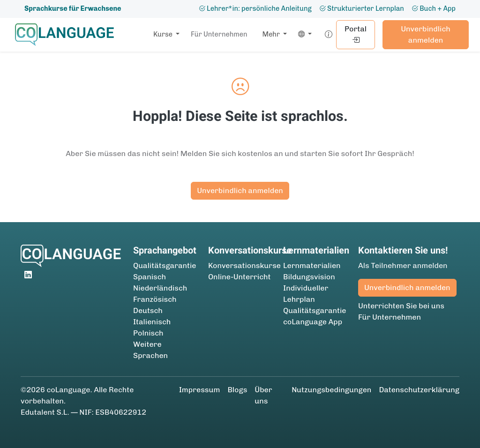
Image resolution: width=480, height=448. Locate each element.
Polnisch (148, 333)
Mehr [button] (272, 34)
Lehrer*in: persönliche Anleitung (255, 8)
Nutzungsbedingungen (331, 390)
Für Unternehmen (219, 34)
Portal (356, 34)
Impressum (200, 390)
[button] (303, 35)
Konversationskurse (244, 265)
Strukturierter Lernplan (362, 8)
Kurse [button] (164, 34)
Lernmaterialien (312, 265)
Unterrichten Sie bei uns (401, 306)
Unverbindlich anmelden (426, 34)
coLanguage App (313, 322)
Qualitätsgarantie (165, 265)
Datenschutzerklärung (419, 390)
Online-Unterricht (240, 277)
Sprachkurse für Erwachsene (73, 8)
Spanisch (150, 277)
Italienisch (152, 322)
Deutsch (148, 310)
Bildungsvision (309, 277)
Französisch (155, 299)
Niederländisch (160, 288)
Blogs (237, 390)
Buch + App (434, 8)
